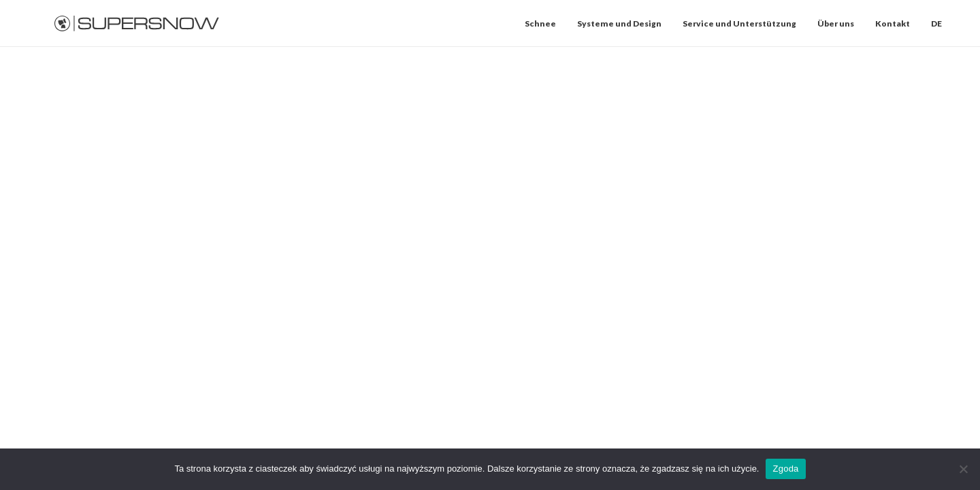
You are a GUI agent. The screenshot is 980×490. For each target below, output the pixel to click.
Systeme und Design (619, 23)
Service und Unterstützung (739, 23)
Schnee (540, 23)
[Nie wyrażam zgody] (963, 469)
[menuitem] (545, 23)
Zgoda (785, 469)
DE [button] (936, 23)
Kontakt (893, 23)
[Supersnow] (137, 23)
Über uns (836, 23)
